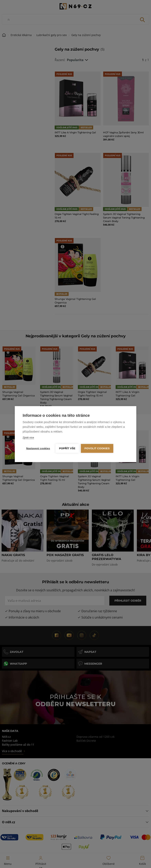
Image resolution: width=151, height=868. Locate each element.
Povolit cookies (97, 448)
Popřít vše (67, 448)
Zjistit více (28, 438)
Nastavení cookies (38, 448)
